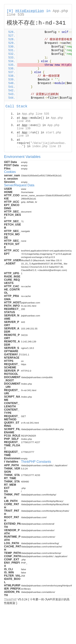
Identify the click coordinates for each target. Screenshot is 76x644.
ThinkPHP (10, 599)
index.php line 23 (47, 146)
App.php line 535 (35, 114)
